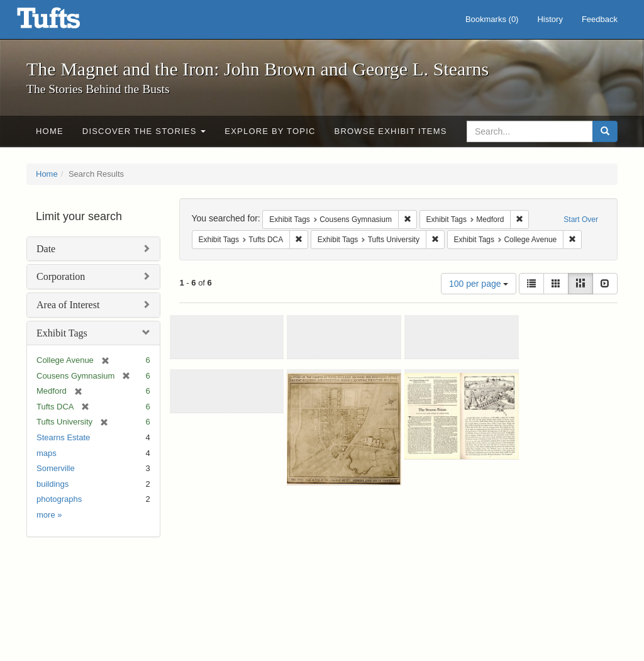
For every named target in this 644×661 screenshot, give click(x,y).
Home (50, 131)
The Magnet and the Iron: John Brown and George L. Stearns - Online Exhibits (64, 22)
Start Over (581, 219)
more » (49, 515)
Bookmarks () (492, 19)
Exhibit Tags (62, 333)
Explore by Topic (270, 131)
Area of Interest (68, 305)
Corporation (61, 276)
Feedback (600, 19)
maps (47, 453)
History (550, 19)
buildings (53, 484)
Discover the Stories (144, 131)
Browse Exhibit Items (391, 131)
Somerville (56, 468)
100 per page (479, 284)
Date (46, 249)
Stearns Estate (63, 437)
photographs (59, 499)
